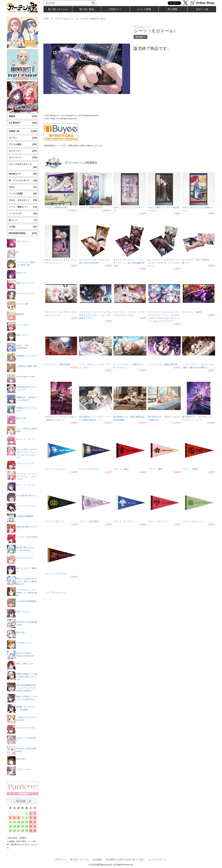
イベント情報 (144, 9)
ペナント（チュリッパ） (194, 521)
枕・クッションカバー (23, 180)
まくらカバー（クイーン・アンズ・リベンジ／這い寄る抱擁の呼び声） (129, 263)
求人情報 (172, 9)
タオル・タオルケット (23, 200)
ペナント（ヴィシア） (158, 521)
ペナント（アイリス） (124, 521)
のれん (23, 187)
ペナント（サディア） (55, 521)
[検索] (93, 3)
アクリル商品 (23, 144)
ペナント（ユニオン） (55, 469)
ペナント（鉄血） (122, 469)
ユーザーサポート (157, 860)
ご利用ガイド (115, 9)
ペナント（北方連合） (89, 521)
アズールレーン (64, 19)
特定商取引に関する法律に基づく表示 (125, 860)
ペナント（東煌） (190, 469)
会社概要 (97, 860)
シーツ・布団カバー (23, 207)
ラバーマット (23, 158)
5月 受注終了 (23, 123)
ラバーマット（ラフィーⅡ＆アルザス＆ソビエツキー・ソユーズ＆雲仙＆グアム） (95, 315)
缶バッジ (23, 220)
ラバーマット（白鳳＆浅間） (58, 364)
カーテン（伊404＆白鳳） (57, 207)
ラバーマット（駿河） (193, 312)
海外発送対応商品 (23, 233)
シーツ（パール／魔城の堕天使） (163, 364)
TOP (46, 19)
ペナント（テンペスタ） (56, 574)
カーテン (23, 138)
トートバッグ (23, 214)
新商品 (23, 116)
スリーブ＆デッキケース (23, 166)
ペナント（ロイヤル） (89, 469)
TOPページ (61, 860)
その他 (23, 227)
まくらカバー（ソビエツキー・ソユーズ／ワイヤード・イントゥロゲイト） (163, 263)
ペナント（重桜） (156, 469)
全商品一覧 (23, 131)
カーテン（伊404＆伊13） (91, 207)
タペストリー (23, 151)
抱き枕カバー (23, 174)
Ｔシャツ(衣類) (23, 194)
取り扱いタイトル (79, 860)
